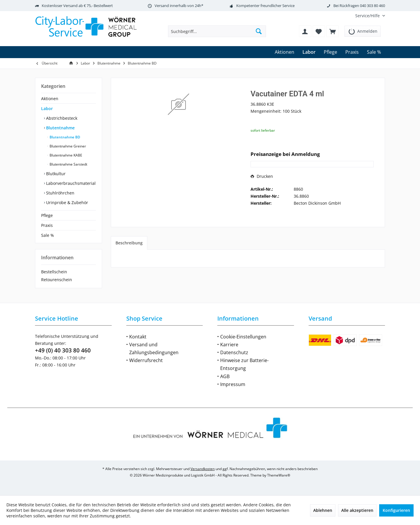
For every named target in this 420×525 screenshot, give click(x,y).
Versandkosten (203, 469)
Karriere (229, 345)
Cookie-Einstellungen (243, 337)
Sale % (48, 235)
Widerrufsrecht (146, 360)
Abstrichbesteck (61, 118)
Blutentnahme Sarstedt (68, 164)
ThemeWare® (279, 475)
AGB (225, 376)
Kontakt (138, 337)
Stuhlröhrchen (60, 193)
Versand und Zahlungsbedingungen (154, 348)
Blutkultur (55, 174)
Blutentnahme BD (64, 137)
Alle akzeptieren (357, 510)
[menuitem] (368, 16)
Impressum (233, 384)
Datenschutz (234, 352)
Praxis (47, 225)
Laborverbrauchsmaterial (70, 183)
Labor (47, 108)
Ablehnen (323, 510)
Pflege (47, 215)
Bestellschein (54, 272)
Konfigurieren (396, 510)
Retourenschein (57, 280)
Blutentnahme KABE (65, 155)
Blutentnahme (60, 128)
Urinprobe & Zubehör (66, 202)
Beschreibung (129, 243)
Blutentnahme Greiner (67, 146)
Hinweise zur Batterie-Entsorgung (244, 364)
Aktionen (50, 99)
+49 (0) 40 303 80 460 (63, 350)
